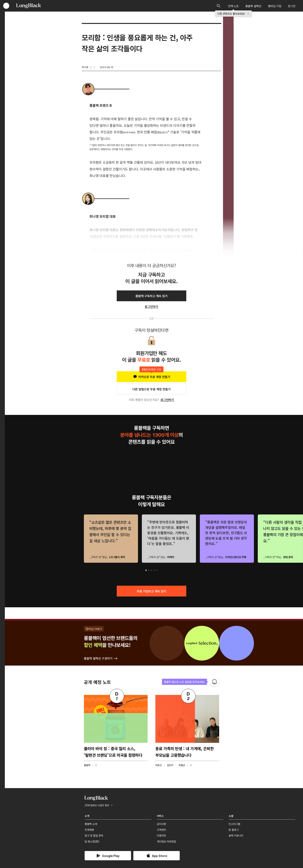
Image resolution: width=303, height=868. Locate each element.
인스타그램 (234, 824)
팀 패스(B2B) (92, 841)
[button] (146, 570)
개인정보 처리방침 (166, 841)
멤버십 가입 (275, 6)
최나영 (85, 67)
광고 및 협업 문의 (94, 835)
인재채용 (89, 830)
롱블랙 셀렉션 (253, 6)
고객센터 (161, 830)
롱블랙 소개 (91, 824)
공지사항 (161, 824)
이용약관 (161, 835)
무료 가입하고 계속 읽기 (151, 591)
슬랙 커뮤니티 (236, 835)
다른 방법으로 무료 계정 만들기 (151, 389)
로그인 (292, 6)
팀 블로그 (234, 830)
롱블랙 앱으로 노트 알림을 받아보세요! (184, 682)
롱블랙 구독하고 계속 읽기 (151, 296)
